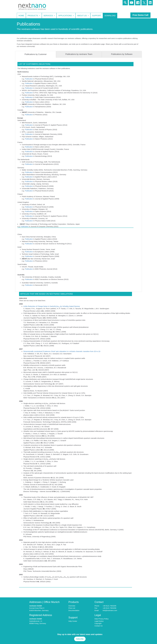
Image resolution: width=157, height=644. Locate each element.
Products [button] (34, 16)
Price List (72, 608)
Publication (29, 79)
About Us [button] (83, 16)
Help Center (73, 621)
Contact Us (99, 626)
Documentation (74, 610)
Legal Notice (99, 621)
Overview (72, 606)
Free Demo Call (140, 15)
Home (21, 16)
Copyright (98, 623)
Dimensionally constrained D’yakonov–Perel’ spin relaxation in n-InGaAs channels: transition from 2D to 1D (62, 351)
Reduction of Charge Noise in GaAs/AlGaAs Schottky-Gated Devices (52, 306)
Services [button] (49, 16)
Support (97, 16)
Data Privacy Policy (102, 619)
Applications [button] (66, 16)
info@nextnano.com (110, 610)
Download (110, 16)
